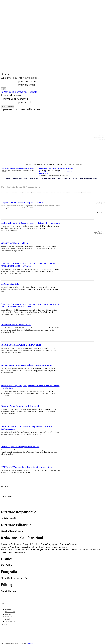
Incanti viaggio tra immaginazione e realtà (20, 447)
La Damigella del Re (10, 284)
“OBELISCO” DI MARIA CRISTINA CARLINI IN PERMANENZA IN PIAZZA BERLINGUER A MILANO (30, 265)
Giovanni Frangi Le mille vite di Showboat (20, 406)
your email (25, 102)
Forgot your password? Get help (19, 92)
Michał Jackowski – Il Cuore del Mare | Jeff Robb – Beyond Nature (30, 223)
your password (27, 85)
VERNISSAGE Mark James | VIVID (16, 325)
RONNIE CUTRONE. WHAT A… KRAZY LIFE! (21, 345)
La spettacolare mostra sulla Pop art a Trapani (22, 202)
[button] (3, 137)
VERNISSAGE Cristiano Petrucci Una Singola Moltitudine (27, 365)
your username (27, 81)
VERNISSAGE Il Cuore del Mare (15, 243)
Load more (5, 487)
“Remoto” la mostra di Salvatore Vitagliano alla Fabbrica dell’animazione (26, 428)
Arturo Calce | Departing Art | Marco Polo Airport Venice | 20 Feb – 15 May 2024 (30, 387)
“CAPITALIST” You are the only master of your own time (26, 467)
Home (95, 232)
